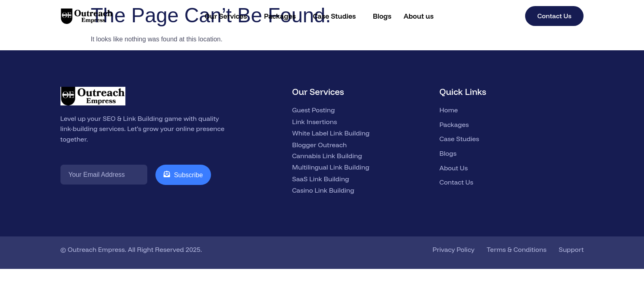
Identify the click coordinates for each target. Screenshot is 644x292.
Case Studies (334, 16)
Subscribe (183, 175)
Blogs (382, 16)
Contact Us (554, 16)
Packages (280, 16)
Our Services (226, 16)
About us (418, 16)
